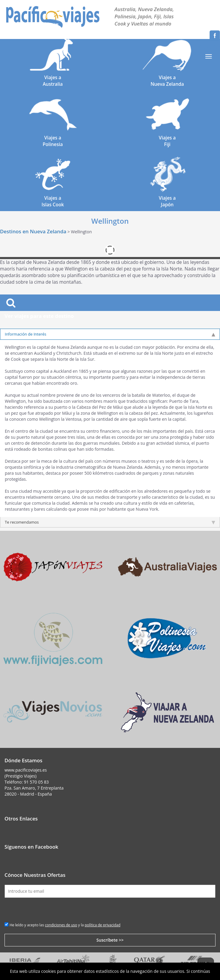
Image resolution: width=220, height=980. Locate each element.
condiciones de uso (61, 925)
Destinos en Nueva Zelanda (33, 231)
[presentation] (50, 910)
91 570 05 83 (36, 782)
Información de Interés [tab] (110, 334)
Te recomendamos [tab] (110, 522)
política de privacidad (103, 925)
